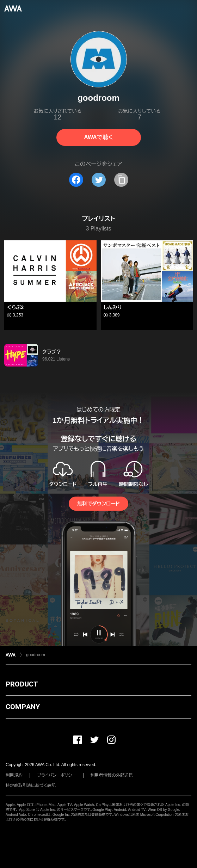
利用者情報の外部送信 (112, 775)
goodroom (36, 655)
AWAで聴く (98, 137)
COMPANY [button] (23, 707)
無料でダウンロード (98, 504)
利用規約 (14, 775)
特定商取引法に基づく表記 (31, 786)
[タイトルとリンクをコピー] (121, 180)
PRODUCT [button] (22, 684)
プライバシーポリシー (57, 775)
